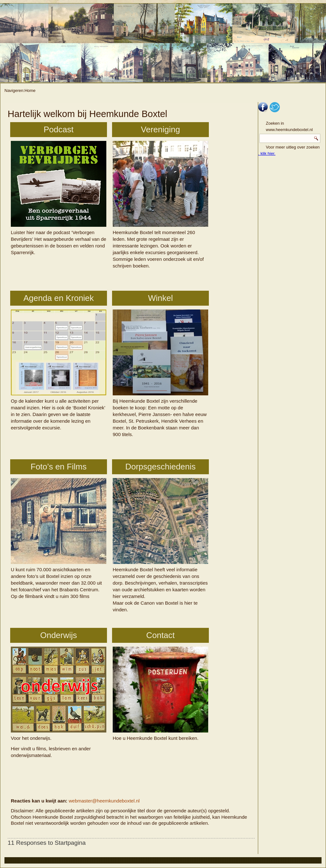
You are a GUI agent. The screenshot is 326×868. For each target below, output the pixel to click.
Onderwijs (59, 635)
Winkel (160, 298)
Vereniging (161, 129)
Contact (160, 635)
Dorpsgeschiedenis (160, 467)
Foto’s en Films (59, 467)
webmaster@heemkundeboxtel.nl (104, 801)
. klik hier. (267, 153)
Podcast (59, 129)
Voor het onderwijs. (59, 694)
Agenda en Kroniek (58, 298)
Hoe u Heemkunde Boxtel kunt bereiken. (160, 694)
